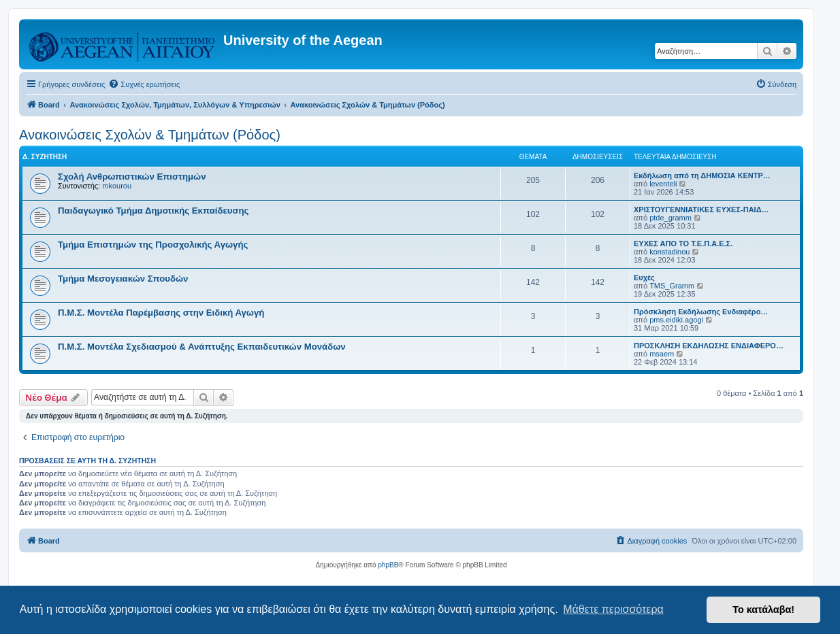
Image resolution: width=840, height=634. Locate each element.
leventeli (663, 184)
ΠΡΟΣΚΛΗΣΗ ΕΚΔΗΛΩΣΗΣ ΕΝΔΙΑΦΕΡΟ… (709, 346)
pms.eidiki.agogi (676, 320)
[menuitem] (144, 84)
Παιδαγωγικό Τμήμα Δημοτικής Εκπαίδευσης (153, 211)
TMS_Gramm (672, 286)
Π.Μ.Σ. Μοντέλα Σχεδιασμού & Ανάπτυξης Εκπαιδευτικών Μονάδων (202, 347)
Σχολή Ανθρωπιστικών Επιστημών (132, 177)
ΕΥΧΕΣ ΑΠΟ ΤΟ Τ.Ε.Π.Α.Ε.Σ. (683, 244)
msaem (662, 354)
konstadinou (669, 252)
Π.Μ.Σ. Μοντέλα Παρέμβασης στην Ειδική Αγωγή (161, 313)
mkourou (117, 186)
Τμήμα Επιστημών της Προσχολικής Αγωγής (153, 245)
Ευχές (644, 278)
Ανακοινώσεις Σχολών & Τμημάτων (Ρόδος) (150, 135)
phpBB (388, 565)
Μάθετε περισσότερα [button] (613, 609)
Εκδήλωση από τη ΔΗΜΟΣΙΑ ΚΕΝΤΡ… (702, 176)
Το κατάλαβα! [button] (763, 610)
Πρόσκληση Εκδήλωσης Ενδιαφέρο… (701, 312)
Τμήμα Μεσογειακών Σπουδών (123, 279)
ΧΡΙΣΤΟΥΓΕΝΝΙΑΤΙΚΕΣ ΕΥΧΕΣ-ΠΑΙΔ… (701, 210)
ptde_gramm (671, 218)
